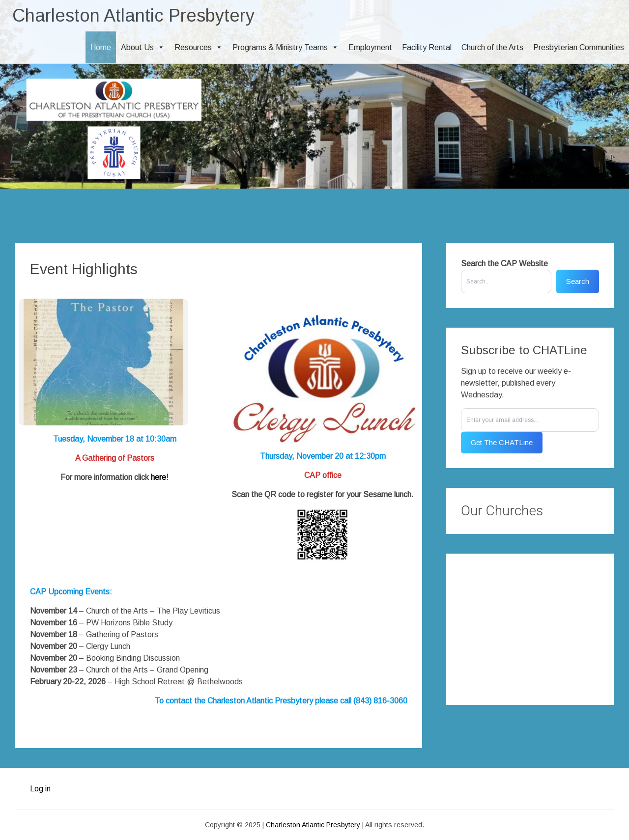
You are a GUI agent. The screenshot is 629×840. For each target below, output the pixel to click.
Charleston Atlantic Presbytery (133, 15)
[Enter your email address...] (530, 420)
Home (101, 47)
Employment (370, 47)
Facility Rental (427, 47)
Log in (40, 789)
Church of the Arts (492, 47)
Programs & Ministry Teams (286, 47)
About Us (143, 47)
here (158, 477)
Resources (199, 47)
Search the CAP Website (504, 264)
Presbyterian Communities (579, 47)
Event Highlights (84, 269)
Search (578, 281)
